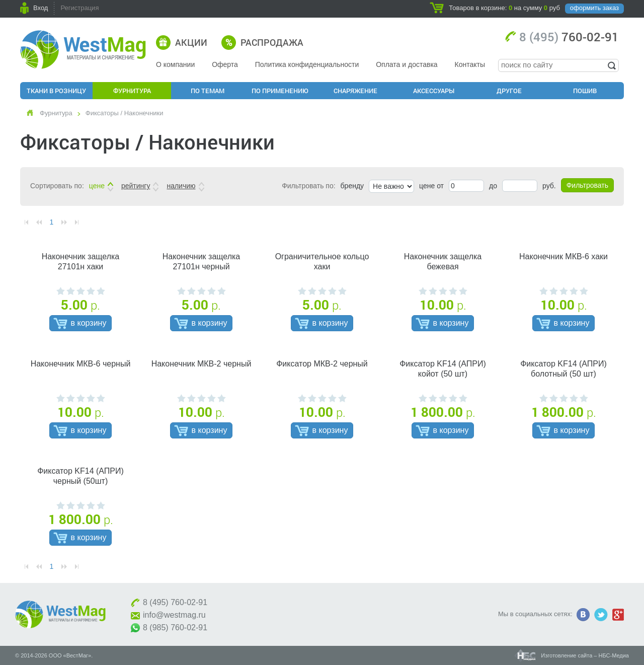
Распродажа (272, 42)
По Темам (208, 91)
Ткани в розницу (56, 91)
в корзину (89, 323)
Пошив (585, 91)
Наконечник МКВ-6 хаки (563, 256)
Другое (509, 91)
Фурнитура (132, 91)
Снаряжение (355, 91)
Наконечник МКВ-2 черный (202, 364)
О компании (175, 64)
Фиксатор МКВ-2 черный (322, 364)
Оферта (225, 64)
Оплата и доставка (407, 64)
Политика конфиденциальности (307, 64)
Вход (41, 8)
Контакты (470, 64)
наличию (181, 186)
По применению (280, 91)
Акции (191, 42)
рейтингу (136, 186)
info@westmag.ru (174, 615)
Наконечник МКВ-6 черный (81, 364)
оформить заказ (594, 8)
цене (97, 186)
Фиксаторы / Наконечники (125, 113)
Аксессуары (434, 91)
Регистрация (79, 8)
